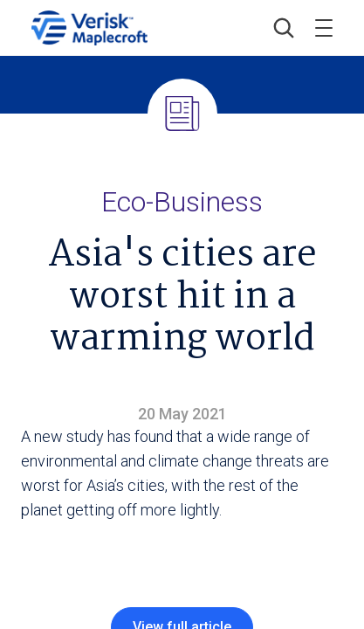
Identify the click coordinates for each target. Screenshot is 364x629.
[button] (284, 28)
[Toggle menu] (324, 28)
